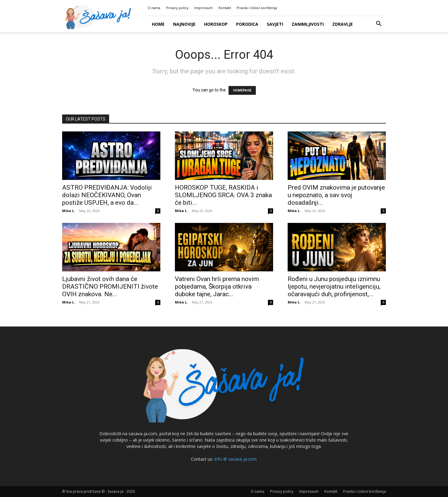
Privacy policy (177, 8)
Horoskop (216, 24)
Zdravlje (343, 24)
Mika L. (69, 211)
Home (158, 24)
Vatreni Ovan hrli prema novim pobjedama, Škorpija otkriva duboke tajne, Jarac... (217, 287)
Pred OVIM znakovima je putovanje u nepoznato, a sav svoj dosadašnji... (336, 195)
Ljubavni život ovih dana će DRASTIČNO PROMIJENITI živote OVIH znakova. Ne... (110, 287)
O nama (154, 8)
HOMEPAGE (242, 90)
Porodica (247, 24)
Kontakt (225, 8)
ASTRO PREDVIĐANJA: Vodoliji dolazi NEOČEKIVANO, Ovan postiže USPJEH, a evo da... (107, 195)
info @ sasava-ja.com (236, 459)
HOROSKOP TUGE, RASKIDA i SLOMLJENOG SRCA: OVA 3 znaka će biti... (223, 195)
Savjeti (275, 24)
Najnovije (184, 24)
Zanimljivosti (308, 24)
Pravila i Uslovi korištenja (257, 8)
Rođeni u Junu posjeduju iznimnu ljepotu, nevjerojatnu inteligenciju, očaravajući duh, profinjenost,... (334, 287)
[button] (379, 24)
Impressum (204, 8)
